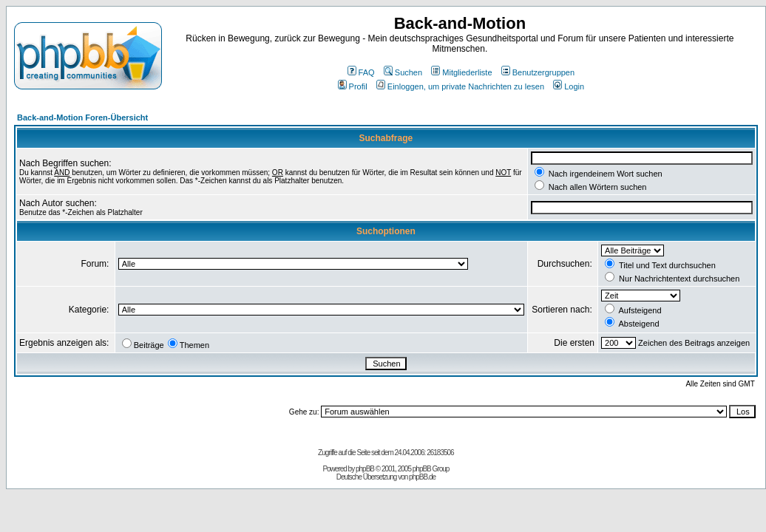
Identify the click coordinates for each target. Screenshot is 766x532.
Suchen (403, 72)
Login (569, 86)
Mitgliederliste (461, 72)
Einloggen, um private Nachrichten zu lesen (460, 86)
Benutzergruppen (538, 72)
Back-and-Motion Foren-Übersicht (82, 117)
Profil (353, 86)
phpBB (365, 469)
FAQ (361, 72)
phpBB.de (422, 477)
